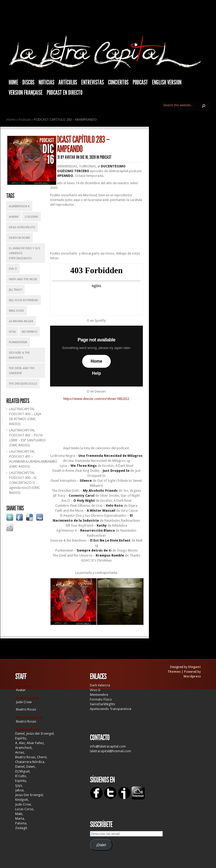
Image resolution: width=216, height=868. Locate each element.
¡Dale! (101, 845)
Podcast (140, 82)
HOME (13, 82)
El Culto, (21, 776)
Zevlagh (21, 828)
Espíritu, (21, 738)
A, (17, 743)
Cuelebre (31, 217)
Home (11, 120)
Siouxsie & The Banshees (19, 355)
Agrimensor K (19, 206)
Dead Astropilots (22, 227)
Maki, (19, 814)
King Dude (17, 311)
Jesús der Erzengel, (40, 734)
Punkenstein (18, 342)
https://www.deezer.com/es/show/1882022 (96, 399)
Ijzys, (19, 785)
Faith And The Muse (23, 279)
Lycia (12, 332)
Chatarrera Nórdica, (30, 762)
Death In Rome (20, 238)
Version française (26, 93)
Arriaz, (20, 752)
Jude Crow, (23, 804)
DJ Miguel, (23, 771)
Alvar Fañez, (36, 743)
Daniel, (20, 734)
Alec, (22, 743)
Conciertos (118, 82)
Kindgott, (22, 800)
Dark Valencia (100, 685)
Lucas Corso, (25, 809)
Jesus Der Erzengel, (29, 795)
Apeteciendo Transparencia (111, 709)
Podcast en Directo (64, 93)
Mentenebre (99, 695)
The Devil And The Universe (22, 371)
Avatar (14, 217)
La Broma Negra (21, 321)
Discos (28, 82)
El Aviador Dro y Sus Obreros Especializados (25, 253)
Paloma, (21, 823)
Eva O (13, 269)
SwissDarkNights (102, 704)
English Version (167, 82)
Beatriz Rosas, (26, 757)
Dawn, (31, 767)
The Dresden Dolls (23, 384)
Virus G (95, 690)
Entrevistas (93, 82)
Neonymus (29, 332)
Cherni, (42, 757)
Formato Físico (101, 699)
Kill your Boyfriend (24, 300)
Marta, (20, 819)
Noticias (46, 82)
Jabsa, (20, 790)
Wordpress (192, 676)
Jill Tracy (15, 290)
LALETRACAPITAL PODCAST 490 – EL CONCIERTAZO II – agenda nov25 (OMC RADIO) (25, 483)
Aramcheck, (24, 748)
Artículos (68, 82)
